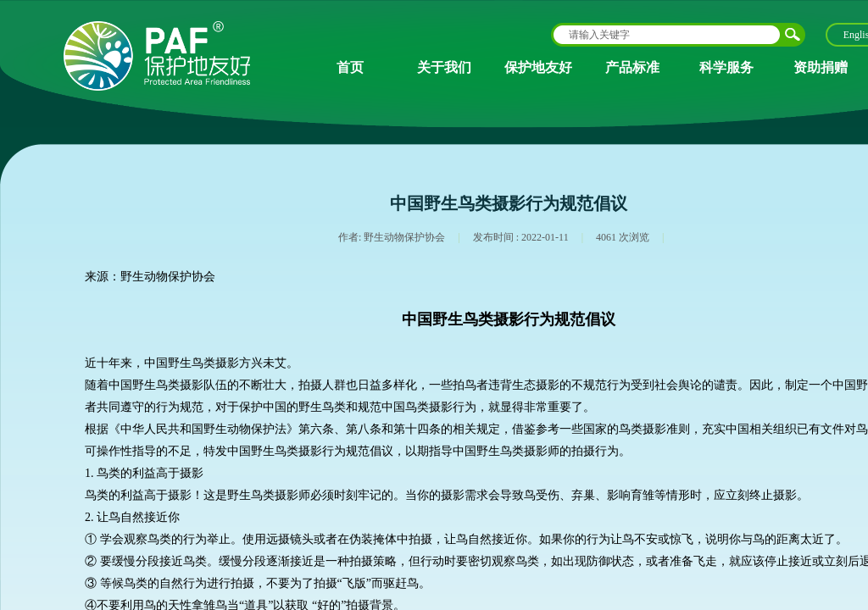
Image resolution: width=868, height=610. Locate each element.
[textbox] (667, 35)
